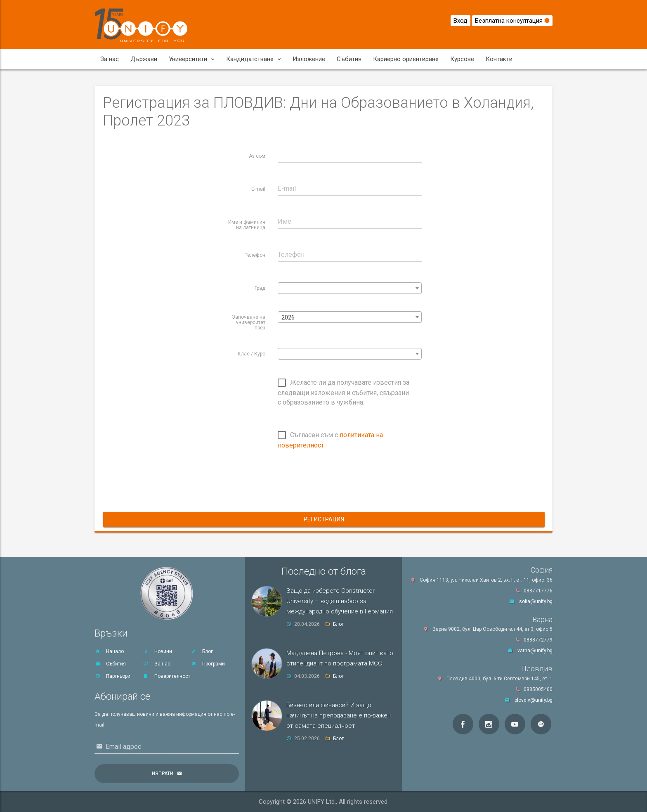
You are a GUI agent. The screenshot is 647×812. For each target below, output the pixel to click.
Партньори (112, 676)
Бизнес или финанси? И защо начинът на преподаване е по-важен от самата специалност (339, 715)
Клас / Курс (251, 354)
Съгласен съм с (330, 440)
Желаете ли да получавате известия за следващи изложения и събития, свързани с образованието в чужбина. (344, 392)
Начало (109, 651)
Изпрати (163, 774)
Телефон (255, 255)
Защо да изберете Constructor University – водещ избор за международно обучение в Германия (340, 601)
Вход (460, 21)
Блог (202, 651)
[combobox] (350, 288)
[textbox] (350, 289)
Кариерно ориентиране (406, 59)
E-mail (258, 189)
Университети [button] (192, 59)
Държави (144, 59)
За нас (110, 59)
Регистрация (324, 519)
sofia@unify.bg (536, 601)
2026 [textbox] (288, 317)
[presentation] (340, 486)
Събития (349, 59)
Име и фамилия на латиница (247, 225)
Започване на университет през (249, 322)
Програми (208, 664)
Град (260, 288)
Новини (157, 651)
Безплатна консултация (512, 21)
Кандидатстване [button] (254, 59)
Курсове (462, 59)
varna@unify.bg (535, 651)
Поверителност (166, 676)
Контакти (499, 59)
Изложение (309, 59)
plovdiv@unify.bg (534, 700)
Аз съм (257, 156)
